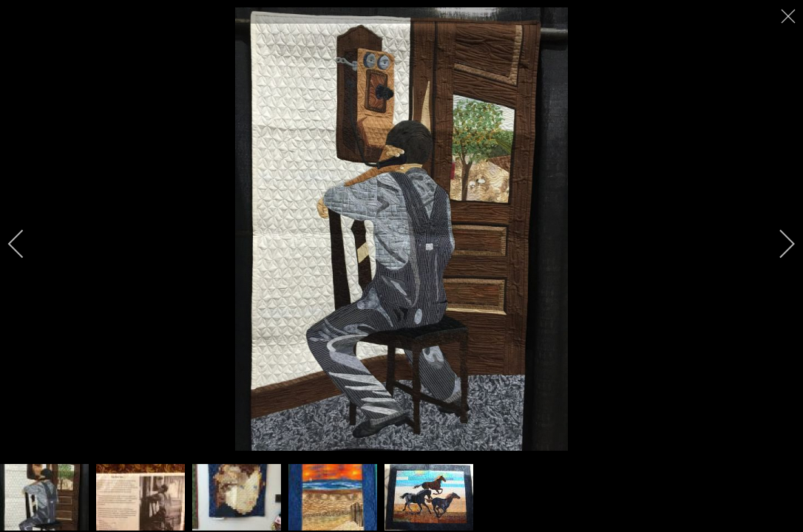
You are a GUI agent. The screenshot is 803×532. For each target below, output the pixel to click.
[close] (790, 16)
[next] (777, 244)
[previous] (26, 244)
